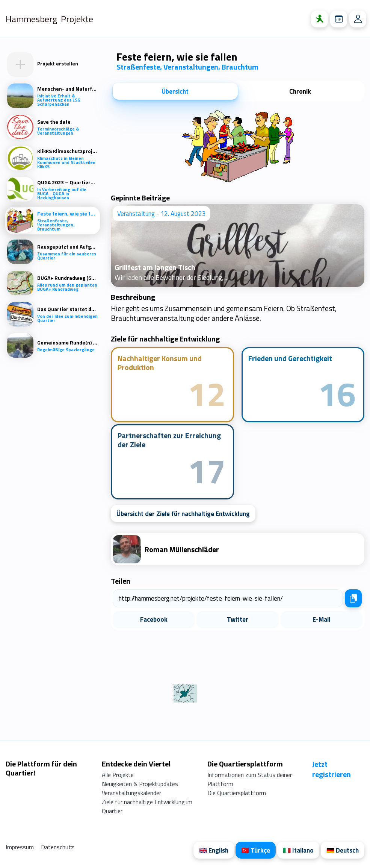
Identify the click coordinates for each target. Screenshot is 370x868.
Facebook (154, 619)
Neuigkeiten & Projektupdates (140, 784)
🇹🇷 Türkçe (256, 850)
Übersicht (175, 91)
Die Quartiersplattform (237, 793)
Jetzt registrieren (331, 769)
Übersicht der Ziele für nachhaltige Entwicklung (183, 514)
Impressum (20, 847)
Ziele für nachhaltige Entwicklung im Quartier (147, 806)
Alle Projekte (118, 775)
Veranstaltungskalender (131, 793)
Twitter (238, 619)
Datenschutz (57, 847)
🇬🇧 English (214, 850)
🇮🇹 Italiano (298, 850)
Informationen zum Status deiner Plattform (250, 779)
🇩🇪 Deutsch (343, 850)
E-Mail (321, 619)
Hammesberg (31, 19)
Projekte (77, 19)
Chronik (300, 91)
